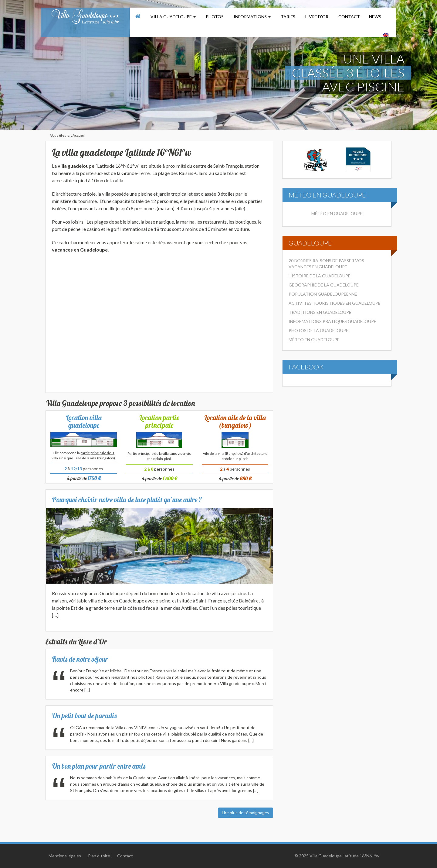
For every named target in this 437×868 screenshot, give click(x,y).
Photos (214, 17)
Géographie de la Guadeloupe (324, 285)
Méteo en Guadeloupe (314, 340)
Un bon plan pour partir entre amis (99, 766)
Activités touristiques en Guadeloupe (335, 303)
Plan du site (99, 856)
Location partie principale (159, 421)
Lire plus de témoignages (246, 813)
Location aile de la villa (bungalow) (235, 421)
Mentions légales (65, 856)
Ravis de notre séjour (80, 659)
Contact (349, 17)
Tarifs (288, 17)
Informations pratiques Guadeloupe (332, 321)
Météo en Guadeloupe (337, 213)
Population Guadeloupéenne (323, 294)
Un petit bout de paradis (84, 716)
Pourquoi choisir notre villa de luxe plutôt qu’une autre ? (127, 500)
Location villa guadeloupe (84, 421)
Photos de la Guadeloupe (318, 330)
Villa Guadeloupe (173, 17)
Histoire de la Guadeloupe (320, 276)
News (375, 17)
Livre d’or (316, 17)
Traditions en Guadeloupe (320, 312)
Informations (252, 17)
